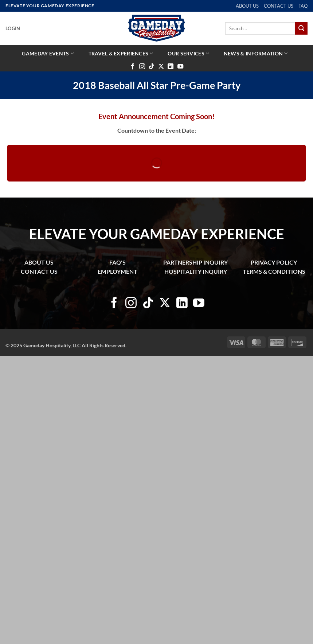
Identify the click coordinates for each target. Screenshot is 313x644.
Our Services (188, 53)
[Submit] (301, 28)
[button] (13, 28)
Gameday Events (48, 53)
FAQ (303, 6)
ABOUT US (247, 6)
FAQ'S (118, 262)
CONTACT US (279, 6)
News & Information (256, 53)
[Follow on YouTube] (180, 67)
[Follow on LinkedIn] (171, 67)
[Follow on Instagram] (142, 67)
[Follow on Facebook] (133, 67)
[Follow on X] (161, 67)
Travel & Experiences (121, 53)
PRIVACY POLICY (274, 262)
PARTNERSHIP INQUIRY (195, 262)
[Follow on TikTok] (152, 67)
